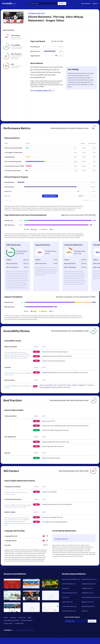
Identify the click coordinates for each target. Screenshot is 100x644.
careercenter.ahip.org (69, 606)
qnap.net (85, 611)
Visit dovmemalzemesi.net (42, 91)
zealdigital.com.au (88, 593)
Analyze (62, 4)
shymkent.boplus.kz (88, 606)
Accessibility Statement (11, 620)
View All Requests (50, 196)
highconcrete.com (88, 602)
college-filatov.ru (87, 588)
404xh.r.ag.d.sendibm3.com (71, 579)
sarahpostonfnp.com (89, 584)
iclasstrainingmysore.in (70, 593)
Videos (6, 617)
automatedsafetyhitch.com (91, 597)
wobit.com (66, 597)
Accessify (9, 3)
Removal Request (27, 620)
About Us (95, 4)
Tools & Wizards (86, 4)
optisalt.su (65, 588)
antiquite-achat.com (69, 611)
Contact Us (22, 617)
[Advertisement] (60, 32)
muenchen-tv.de (67, 602)
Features (13, 617)
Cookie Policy (19, 623)
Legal (29, 617)
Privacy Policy (8, 623)
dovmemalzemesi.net (37, 13)
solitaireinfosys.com (69, 584)
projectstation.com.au (89, 579)
